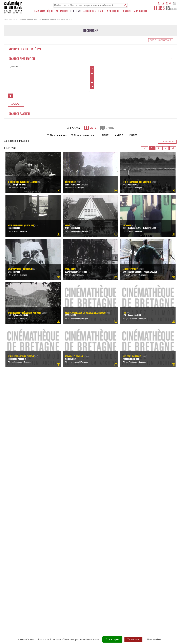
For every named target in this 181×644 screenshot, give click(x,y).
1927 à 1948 (70, 270)
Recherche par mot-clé (90, 59)
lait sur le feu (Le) (131, 270)
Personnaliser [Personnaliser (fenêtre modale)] (154, 639)
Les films (76, 11)
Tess (125, 314)
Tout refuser (133, 639)
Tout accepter (112, 639)
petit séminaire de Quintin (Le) (21, 226)
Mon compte (140, 11)
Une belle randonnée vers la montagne (25, 314)
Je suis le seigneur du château (21, 357)
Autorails (127, 226)
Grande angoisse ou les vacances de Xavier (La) (86, 314)
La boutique (112, 11)
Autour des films (93, 11)
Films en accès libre (84, 137)
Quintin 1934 (71, 183)
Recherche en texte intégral (90, 49)
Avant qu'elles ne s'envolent (20, 270)
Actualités (62, 11)
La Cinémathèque (44, 11)
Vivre (67, 226)
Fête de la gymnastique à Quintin (137, 183)
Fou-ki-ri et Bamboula (75, 357)
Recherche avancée (90, 115)
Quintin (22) (49, 67)
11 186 (159, 8)
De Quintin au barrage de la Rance (23, 183)
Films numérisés (58, 137)
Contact (126, 11)
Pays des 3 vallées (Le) (132, 357)
